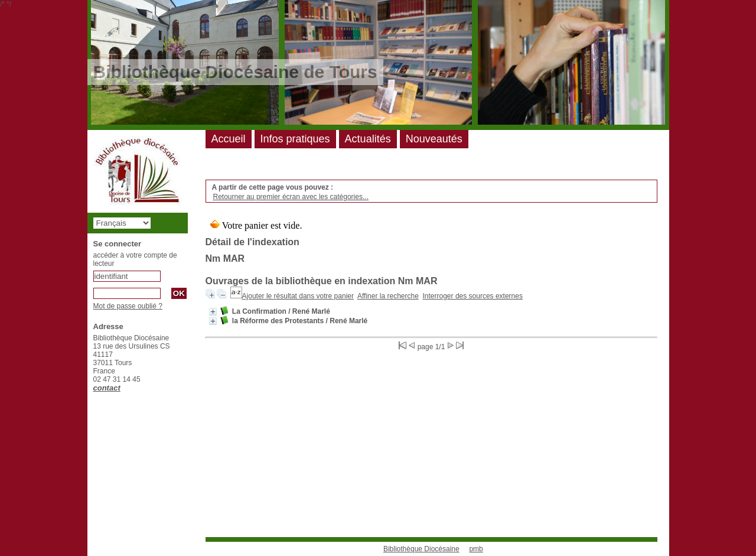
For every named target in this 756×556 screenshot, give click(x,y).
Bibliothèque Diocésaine (421, 549)
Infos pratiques (295, 139)
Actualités (368, 139)
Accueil (229, 139)
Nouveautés (434, 139)
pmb (476, 549)
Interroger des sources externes (473, 296)
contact (107, 388)
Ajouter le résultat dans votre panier (298, 296)
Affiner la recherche (388, 296)
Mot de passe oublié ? (128, 306)
